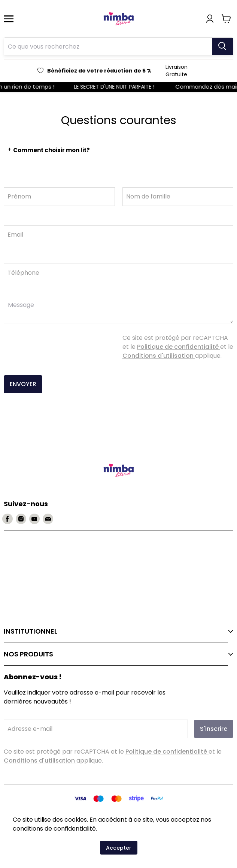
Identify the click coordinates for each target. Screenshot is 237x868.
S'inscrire (214, 729)
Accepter (119, 848)
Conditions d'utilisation (159, 356)
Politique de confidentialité (179, 347)
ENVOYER (23, 384)
